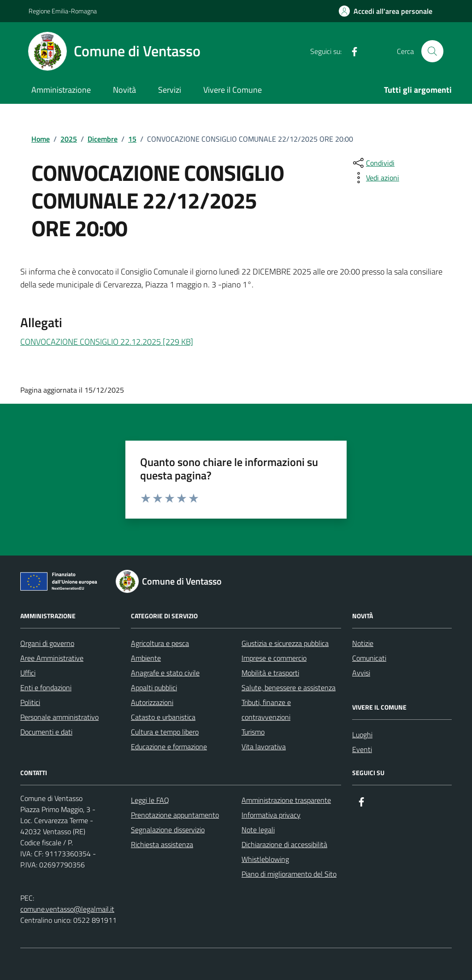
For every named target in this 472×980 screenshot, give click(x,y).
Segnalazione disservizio (168, 830)
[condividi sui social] (373, 163)
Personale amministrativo (59, 717)
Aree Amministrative (52, 658)
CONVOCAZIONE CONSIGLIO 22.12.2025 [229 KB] (107, 342)
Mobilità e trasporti (270, 673)
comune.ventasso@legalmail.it (67, 909)
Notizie (363, 643)
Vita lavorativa (264, 747)
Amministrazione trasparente (286, 800)
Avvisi (361, 673)
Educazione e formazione (169, 747)
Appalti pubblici (154, 687)
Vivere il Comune (233, 90)
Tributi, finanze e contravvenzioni (266, 710)
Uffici (28, 673)
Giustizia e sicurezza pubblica (285, 643)
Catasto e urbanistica (163, 717)
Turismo (253, 732)
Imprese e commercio (274, 658)
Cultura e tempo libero (165, 732)
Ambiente (146, 658)
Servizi (170, 90)
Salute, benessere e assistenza (289, 687)
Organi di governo (47, 643)
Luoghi (362, 735)
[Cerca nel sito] (432, 51)
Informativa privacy (271, 815)
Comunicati (369, 658)
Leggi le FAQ (150, 800)
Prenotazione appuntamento (175, 815)
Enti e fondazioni (46, 687)
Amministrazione (61, 90)
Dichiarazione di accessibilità (284, 844)
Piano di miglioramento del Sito (289, 874)
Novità (124, 90)
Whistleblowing (265, 859)
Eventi (362, 749)
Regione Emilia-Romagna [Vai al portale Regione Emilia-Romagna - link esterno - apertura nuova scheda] (63, 11)
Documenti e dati (46, 732)
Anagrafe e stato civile (165, 673)
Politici (30, 702)
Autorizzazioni (152, 702)
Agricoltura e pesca (160, 643)
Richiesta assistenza (162, 844)
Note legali (258, 830)
